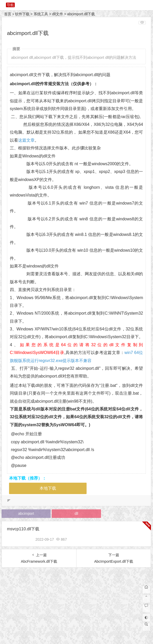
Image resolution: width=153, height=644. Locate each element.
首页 (8, 14)
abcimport (26, 513)
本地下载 (48, 488)
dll (76, 513)
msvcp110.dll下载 (23, 529)
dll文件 (58, 14)
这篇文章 (26, 140)
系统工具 (41, 14)
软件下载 (22, 14)
